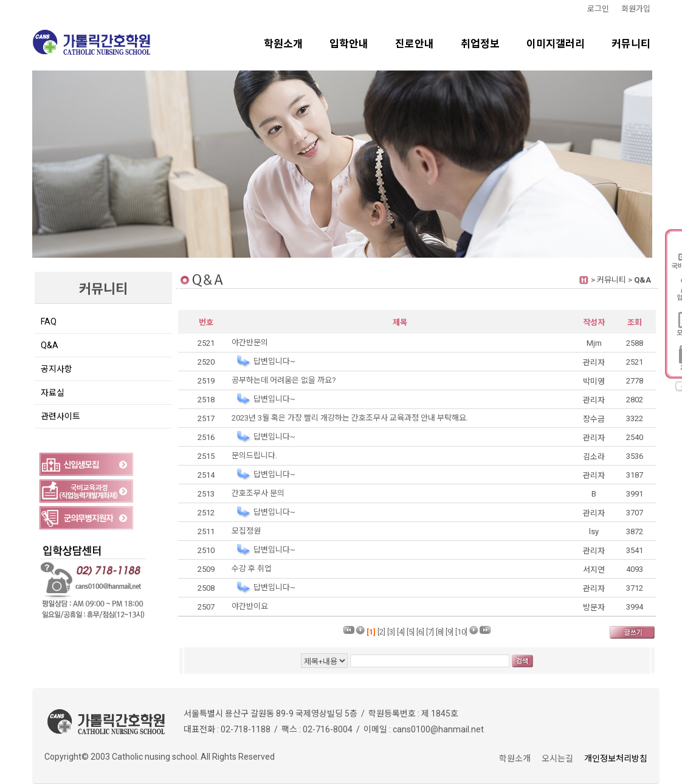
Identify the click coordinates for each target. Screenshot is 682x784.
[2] (381, 632)
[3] (391, 632)
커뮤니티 (631, 44)
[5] (411, 632)
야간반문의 (250, 342)
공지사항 (57, 369)
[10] (461, 632)
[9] (449, 632)
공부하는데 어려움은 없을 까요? (284, 380)
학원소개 (283, 44)
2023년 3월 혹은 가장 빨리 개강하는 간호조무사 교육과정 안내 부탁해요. (350, 418)
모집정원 (246, 531)
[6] (420, 632)
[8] (440, 632)
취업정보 (480, 44)
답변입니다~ (274, 361)
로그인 (598, 9)
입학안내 (349, 44)
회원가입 (636, 9)
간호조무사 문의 (258, 493)
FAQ (49, 322)
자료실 (53, 393)
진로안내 (415, 44)
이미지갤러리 (556, 44)
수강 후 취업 (252, 569)
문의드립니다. (254, 456)
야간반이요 (250, 606)
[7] (430, 632)
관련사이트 (60, 416)
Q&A (50, 345)
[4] (401, 632)
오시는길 (557, 758)
